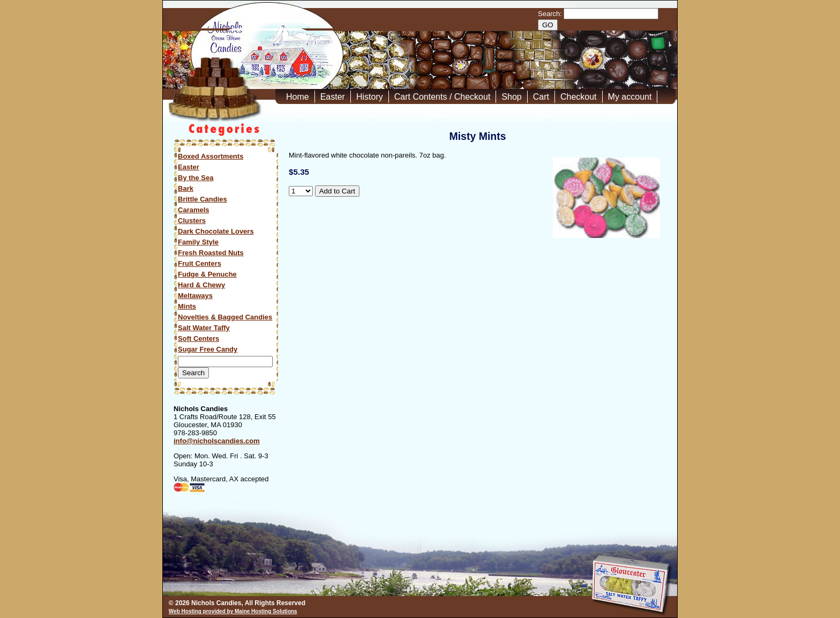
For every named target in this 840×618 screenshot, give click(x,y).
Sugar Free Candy (208, 349)
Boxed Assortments (211, 156)
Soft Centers (198, 338)
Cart (541, 97)
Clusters (192, 221)
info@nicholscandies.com (217, 441)
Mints (187, 306)
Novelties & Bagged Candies (225, 317)
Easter (333, 97)
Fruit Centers (200, 263)
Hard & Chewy (201, 285)
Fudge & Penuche (207, 274)
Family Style (198, 242)
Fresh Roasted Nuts (211, 253)
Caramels (194, 210)
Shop (511, 97)
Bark (186, 188)
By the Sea (196, 178)
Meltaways (195, 296)
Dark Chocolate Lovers (216, 231)
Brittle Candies (202, 199)
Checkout (579, 97)
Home (298, 97)
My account (630, 97)
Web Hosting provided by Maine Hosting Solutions (233, 611)
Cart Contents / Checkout (442, 97)
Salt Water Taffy (204, 328)
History (370, 97)
